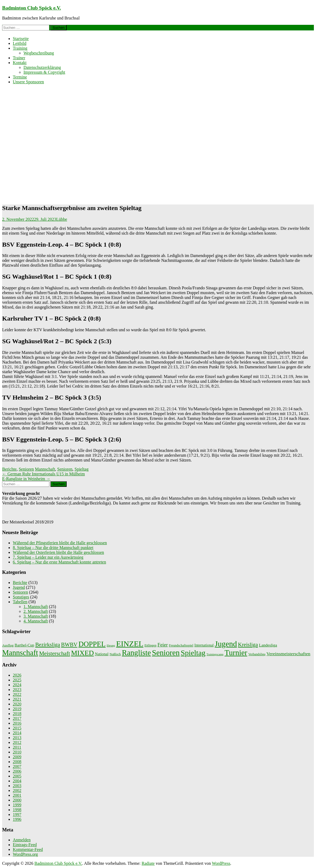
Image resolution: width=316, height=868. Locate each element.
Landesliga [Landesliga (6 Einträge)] (268, 645)
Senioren (26, 469)
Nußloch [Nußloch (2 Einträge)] (115, 654)
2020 (17, 704)
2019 (17, 709)
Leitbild (20, 43)
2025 (17, 680)
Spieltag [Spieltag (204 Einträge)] (193, 653)
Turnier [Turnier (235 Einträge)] (236, 653)
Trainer (19, 58)
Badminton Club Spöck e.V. (32, 8)
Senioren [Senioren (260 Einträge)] (166, 653)
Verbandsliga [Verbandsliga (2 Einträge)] (257, 654)
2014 (17, 733)
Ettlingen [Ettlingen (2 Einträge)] (151, 645)
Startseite (21, 39)
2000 (17, 800)
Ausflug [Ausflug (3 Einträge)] (8, 645)
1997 (17, 814)
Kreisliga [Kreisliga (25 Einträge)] (248, 645)
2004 (17, 781)
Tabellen (20, 602)
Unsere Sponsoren (28, 82)
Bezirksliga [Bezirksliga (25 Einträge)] (48, 645)
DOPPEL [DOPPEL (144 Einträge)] (92, 644)
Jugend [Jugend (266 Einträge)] (226, 644)
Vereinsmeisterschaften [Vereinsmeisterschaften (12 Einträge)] (288, 654)
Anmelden (22, 840)
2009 (17, 757)
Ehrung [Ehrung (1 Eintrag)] (111, 646)
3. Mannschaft (36, 616)
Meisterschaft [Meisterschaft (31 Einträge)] (55, 653)
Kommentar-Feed (28, 849)
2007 (17, 766)
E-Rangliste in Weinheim (26, 479)
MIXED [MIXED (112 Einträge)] (82, 653)
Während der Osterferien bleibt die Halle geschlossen (58, 552)
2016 (17, 723)
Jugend (19, 587)
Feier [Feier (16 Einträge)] (163, 645)
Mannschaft (45, 469)
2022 (17, 694)
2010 (17, 752)
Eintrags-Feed (25, 845)
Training (20, 48)
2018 (17, 714)
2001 (17, 795)
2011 (17, 747)
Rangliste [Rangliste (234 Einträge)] (136, 653)
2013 (17, 738)
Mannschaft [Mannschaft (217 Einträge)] (20, 653)
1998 (17, 810)
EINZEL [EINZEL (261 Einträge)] (130, 644)
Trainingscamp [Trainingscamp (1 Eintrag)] (215, 654)
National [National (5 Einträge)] (102, 654)
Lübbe (62, 219)
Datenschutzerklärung (42, 67)
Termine (20, 77)
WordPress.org (25, 854)
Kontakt (20, 63)
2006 (17, 771)
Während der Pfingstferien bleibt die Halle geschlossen (60, 543)
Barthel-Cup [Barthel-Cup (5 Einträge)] (24, 645)
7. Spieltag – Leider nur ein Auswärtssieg (48, 557)
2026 (17, 675)
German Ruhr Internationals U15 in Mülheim (43, 474)
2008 (17, 762)
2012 (17, 742)
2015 (17, 728)
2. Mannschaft (36, 611)
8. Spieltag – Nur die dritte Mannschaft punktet (53, 548)
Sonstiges (21, 597)
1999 (17, 805)
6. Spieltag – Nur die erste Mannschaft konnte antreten (59, 562)
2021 (17, 699)
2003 (17, 786)
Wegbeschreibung (39, 53)
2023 (17, 690)
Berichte (9, 469)
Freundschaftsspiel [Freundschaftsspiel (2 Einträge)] (181, 645)
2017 (17, 718)
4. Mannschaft (36, 621)
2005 (17, 776)
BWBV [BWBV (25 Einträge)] (69, 645)
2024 (17, 685)
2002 (17, 790)
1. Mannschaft (36, 607)
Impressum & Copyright (44, 72)
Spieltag (81, 469)
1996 (17, 819)
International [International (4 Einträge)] (204, 645)
